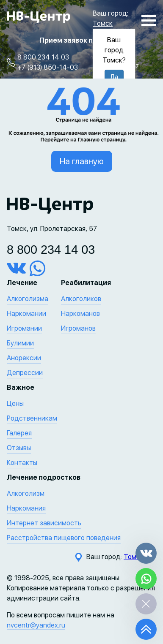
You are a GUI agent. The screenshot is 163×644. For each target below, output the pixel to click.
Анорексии (24, 358)
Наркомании (26, 314)
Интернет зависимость (44, 523)
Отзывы (19, 448)
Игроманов (78, 328)
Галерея (19, 433)
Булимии (20, 343)
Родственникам (32, 418)
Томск (103, 23)
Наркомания (26, 508)
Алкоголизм (26, 493)
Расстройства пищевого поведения (64, 538)
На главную (82, 161)
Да (114, 77)
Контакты (22, 463)
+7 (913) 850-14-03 (48, 67)
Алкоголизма (28, 299)
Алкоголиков (81, 299)
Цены (15, 404)
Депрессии (25, 373)
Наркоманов (80, 314)
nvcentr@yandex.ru (36, 625)
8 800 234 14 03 (43, 57)
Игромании (24, 328)
